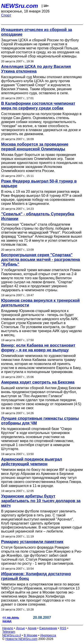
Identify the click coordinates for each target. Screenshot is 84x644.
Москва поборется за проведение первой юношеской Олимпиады (35, 147)
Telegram (9, 632)
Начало (8, 628)
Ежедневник (48, 628)
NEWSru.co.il (12, 635)
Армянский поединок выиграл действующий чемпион (32, 462)
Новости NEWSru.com (21, 639)
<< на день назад (11, 619)
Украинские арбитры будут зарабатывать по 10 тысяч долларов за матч (41, 501)
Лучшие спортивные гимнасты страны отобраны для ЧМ (40, 421)
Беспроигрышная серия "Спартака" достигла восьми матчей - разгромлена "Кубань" (41, 260)
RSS (63, 628)
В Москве (31, 635)
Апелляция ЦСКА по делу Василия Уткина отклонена (36, 69)
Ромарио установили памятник (32, 542)
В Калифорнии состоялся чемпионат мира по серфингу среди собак (38, 106)
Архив (32, 628)
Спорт (6, 15)
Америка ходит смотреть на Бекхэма (38, 382)
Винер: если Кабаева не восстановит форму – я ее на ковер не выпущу (38, 348)
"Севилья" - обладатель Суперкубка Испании (38, 216)
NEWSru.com (20, 6)
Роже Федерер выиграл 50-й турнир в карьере (39, 184)
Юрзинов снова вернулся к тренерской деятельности (40, 303)
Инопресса (48, 635)
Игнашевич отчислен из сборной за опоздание (37, 32)
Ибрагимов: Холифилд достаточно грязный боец (36, 576)
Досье (20, 628)
